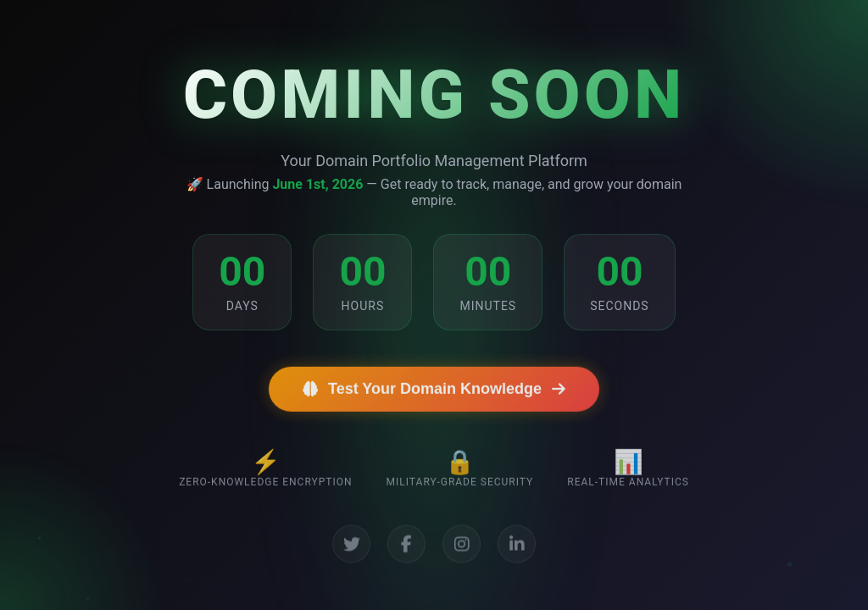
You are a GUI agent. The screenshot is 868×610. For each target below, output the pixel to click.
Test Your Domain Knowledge (434, 396)
